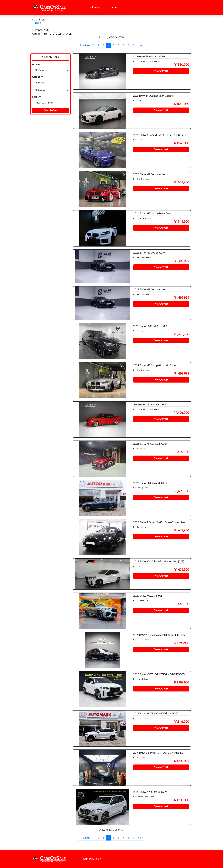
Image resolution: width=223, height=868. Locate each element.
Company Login (92, 859)
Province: (37, 65)
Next (140, 45)
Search (35, 20)
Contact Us (112, 8)
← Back (37, 23)
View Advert (161, 71)
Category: (38, 77)
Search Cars (50, 57)
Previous (85, 45)
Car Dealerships (92, 8)
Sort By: (37, 97)
